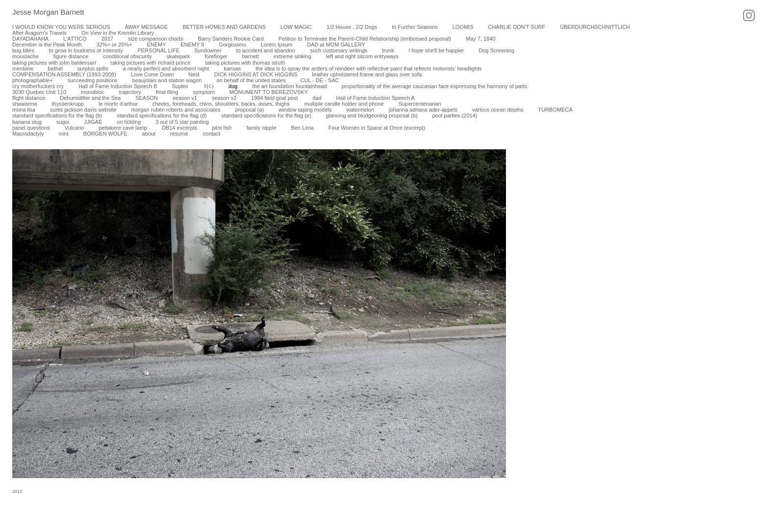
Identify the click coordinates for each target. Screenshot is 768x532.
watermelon (360, 110)
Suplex (180, 86)
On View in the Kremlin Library (118, 33)
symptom (204, 92)
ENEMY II (192, 45)
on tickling (129, 122)
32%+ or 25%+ (114, 45)
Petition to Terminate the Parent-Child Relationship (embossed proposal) (365, 39)
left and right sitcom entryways (362, 56)
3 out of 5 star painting (182, 122)
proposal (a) (250, 110)
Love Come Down (152, 74)
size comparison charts (156, 39)
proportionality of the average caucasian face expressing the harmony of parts (434, 86)
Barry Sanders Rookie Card (231, 39)
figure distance (71, 56)
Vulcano (74, 128)
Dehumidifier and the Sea (90, 98)
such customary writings (339, 50)
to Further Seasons (415, 27)
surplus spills (93, 69)
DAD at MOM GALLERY (336, 45)
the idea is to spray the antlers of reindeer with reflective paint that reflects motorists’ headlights (369, 69)
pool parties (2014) (455, 116)
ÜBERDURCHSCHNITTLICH (595, 27)
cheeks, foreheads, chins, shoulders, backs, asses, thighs (221, 104)
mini (64, 134)
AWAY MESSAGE (146, 27)
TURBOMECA (555, 110)
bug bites (23, 50)
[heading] (42, 13)
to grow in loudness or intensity (86, 50)
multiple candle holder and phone (344, 104)
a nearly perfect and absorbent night (166, 69)
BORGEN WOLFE (105, 134)
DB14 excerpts (179, 128)
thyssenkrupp (68, 104)
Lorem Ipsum (276, 45)
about (149, 134)
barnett (250, 56)
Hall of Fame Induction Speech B (118, 86)
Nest (194, 74)
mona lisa (24, 110)
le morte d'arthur (118, 104)
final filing (167, 92)
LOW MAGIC (296, 27)
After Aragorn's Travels (39, 33)
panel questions (31, 128)
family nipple (261, 128)
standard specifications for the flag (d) (161, 116)
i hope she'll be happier (436, 50)
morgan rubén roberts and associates (176, 110)
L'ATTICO (75, 39)
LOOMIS (463, 27)
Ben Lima (302, 128)
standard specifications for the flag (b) (57, 116)
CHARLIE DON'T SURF (516, 27)
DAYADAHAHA (30, 39)
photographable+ (33, 80)
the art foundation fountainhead (289, 86)
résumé (179, 134)
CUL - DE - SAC (320, 80)
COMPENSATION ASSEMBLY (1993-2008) (64, 74)
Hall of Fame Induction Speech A (375, 98)
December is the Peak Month (47, 45)
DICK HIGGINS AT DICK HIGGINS (256, 74)
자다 (209, 86)
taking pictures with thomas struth (245, 63)
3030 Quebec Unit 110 (39, 92)
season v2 (224, 98)
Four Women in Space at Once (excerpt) (377, 128)
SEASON (146, 98)
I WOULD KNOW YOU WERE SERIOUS (61, 27)
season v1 (185, 98)
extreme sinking (292, 56)
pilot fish (222, 128)
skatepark (178, 56)
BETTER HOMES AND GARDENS (224, 27)
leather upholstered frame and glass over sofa (367, 74)
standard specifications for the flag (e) (266, 116)
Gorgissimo (233, 45)
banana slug (27, 122)
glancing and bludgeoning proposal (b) (372, 116)
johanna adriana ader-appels (423, 110)
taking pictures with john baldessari (54, 63)
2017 (107, 39)
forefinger (216, 56)
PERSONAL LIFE (159, 50)
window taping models (305, 110)
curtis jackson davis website (83, 110)
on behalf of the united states (251, 80)
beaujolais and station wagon (167, 80)
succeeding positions (93, 80)
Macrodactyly (28, 134)
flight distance (29, 98)
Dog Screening (496, 50)
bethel (55, 69)
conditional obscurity (127, 56)
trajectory (130, 92)
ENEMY (156, 45)
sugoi (63, 122)
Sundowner (208, 50)
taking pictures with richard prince (151, 63)
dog (233, 86)
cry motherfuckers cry (38, 86)
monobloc (93, 92)
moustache (25, 56)
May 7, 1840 (481, 39)
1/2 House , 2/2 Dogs (352, 27)
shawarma (25, 104)
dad (317, 98)
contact (211, 134)
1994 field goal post (275, 98)
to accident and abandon (266, 50)
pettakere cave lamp (123, 128)
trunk (388, 50)
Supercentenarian (420, 104)
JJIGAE (93, 122)
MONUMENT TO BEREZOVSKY (269, 92)
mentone (23, 69)
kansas (232, 69)
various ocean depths (498, 110)
